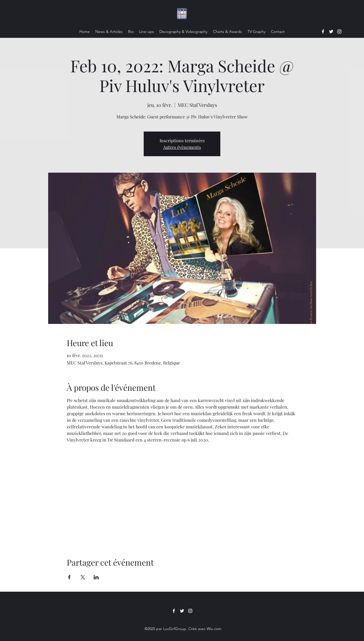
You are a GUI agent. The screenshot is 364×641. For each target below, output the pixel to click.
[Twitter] (331, 32)
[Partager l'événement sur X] (83, 577)
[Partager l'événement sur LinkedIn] (96, 577)
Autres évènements (182, 147)
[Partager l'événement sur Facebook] (69, 577)
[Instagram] (339, 32)
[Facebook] (323, 32)
